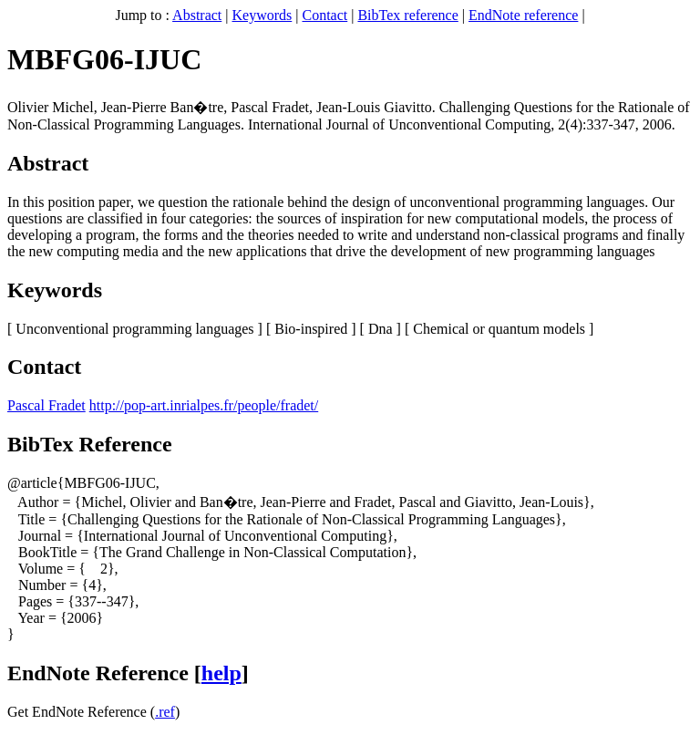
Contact (324, 15)
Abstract (197, 15)
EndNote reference (523, 15)
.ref (165, 712)
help (221, 673)
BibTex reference (407, 15)
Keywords (262, 15)
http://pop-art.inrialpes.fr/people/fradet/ (204, 405)
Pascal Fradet (46, 405)
